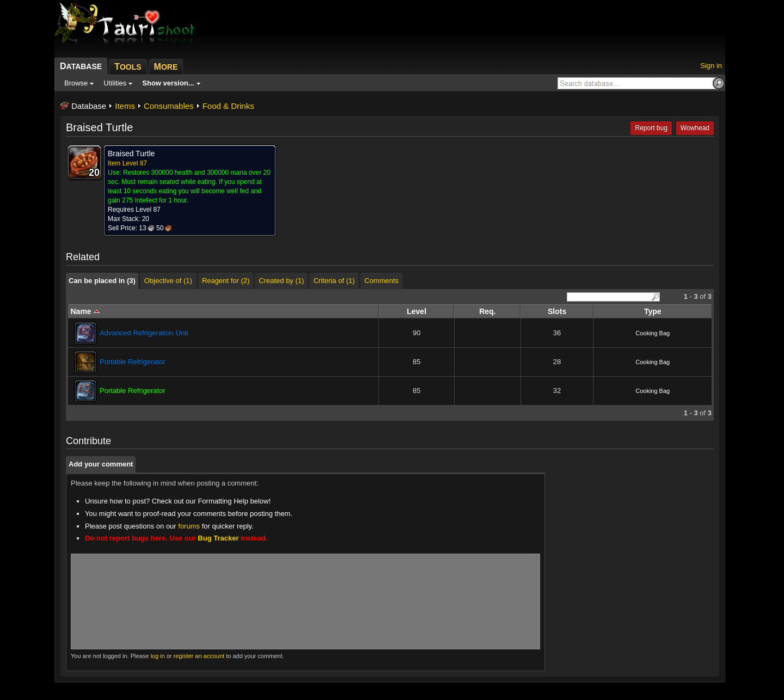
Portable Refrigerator (133, 362)
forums (189, 526)
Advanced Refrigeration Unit (144, 333)
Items (125, 106)
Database (89, 106)
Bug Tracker (218, 538)
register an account (199, 656)
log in (157, 656)
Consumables (169, 106)
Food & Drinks (228, 106)
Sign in (711, 66)
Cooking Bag (653, 333)
